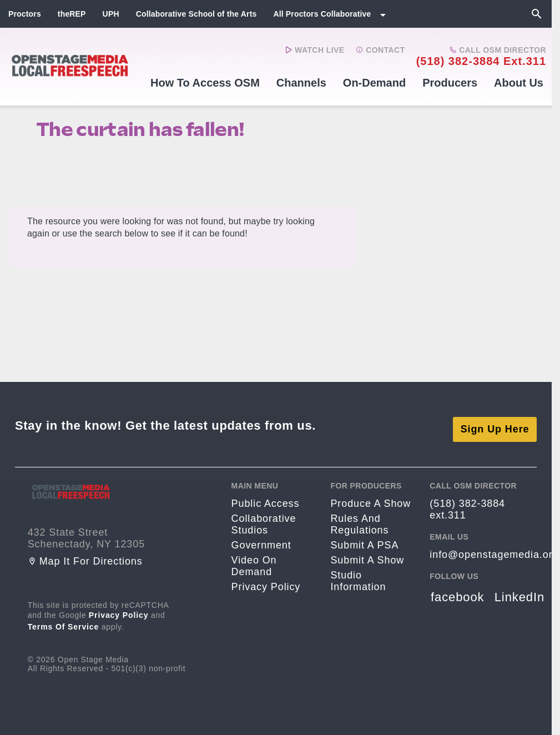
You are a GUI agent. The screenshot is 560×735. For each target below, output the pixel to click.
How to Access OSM (205, 83)
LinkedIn (519, 590)
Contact (380, 50)
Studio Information (358, 574)
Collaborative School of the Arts (196, 14)
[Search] (537, 14)
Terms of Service (64, 620)
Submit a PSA (364, 538)
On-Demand (374, 83)
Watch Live (315, 50)
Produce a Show (370, 496)
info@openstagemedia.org (494, 547)
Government (261, 538)
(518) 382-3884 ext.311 (481, 61)
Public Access (266, 496)
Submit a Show (367, 553)
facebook (458, 590)
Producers (450, 83)
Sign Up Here (495, 422)
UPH (111, 14)
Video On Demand (254, 559)
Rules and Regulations (359, 517)
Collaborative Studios (264, 517)
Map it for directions (85, 554)
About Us (519, 83)
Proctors (25, 14)
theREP (72, 14)
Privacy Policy (119, 608)
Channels (301, 83)
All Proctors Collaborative (322, 14)
